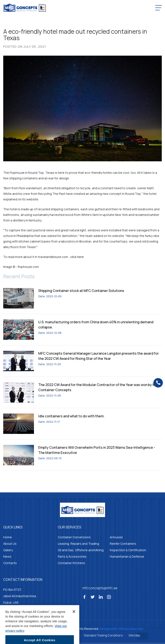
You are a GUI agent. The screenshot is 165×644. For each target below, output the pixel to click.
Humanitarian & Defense (127, 556)
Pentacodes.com (131, 629)
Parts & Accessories (72, 556)
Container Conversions (74, 537)
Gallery (8, 550)
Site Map (134, 635)
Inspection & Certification (128, 550)
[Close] (74, 618)
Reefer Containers (123, 544)
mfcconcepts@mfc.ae (100, 588)
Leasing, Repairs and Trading (78, 544)
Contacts (10, 563)
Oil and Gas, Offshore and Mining (81, 550)
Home (8, 537)
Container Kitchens (71, 563)
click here (77, 257)
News (7, 556)
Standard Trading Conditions (103, 635)
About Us (10, 544)
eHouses (116, 537)
